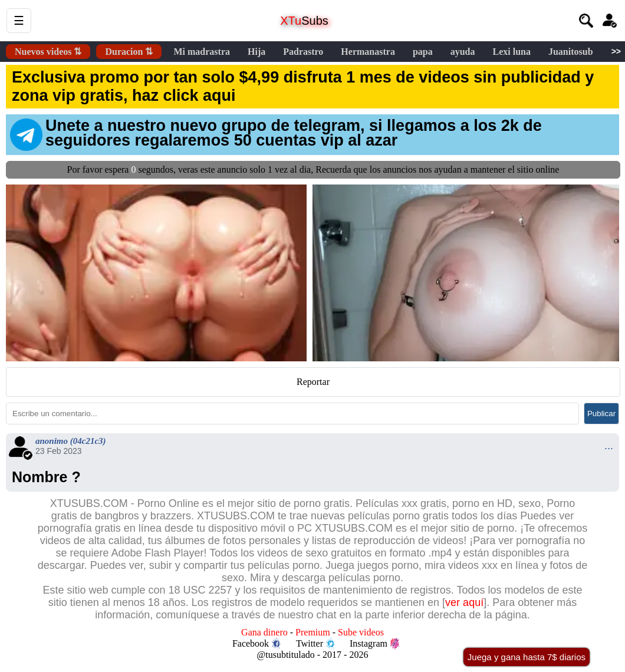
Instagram (374, 644)
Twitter (315, 644)
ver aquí (464, 602)
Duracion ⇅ (129, 52)
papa (423, 52)
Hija (256, 52)
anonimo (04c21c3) (71, 441)
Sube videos (361, 632)
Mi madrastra (202, 52)
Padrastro (303, 52)
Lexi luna (511, 52)
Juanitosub (571, 52)
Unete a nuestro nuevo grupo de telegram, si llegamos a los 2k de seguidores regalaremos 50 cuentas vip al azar (276, 134)
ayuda (463, 52)
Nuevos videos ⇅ (48, 52)
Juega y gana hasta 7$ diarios (527, 657)
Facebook (256, 644)
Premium (313, 632)
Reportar (313, 382)
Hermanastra (368, 52)
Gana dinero (264, 632)
